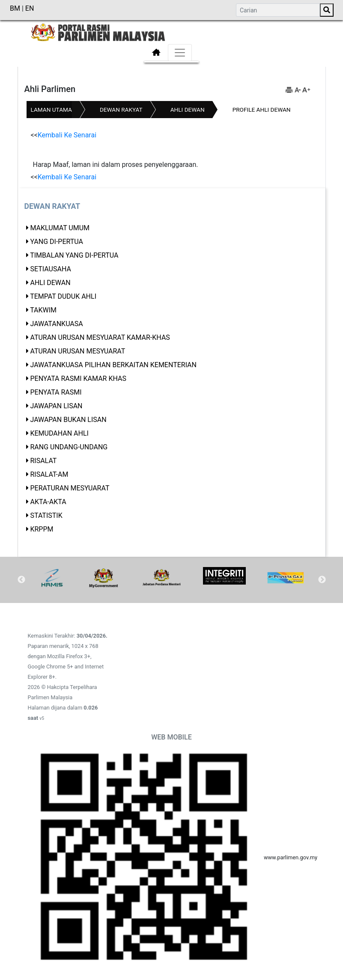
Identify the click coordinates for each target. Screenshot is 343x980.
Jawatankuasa (56, 324)
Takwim (43, 310)
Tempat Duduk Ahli (63, 296)
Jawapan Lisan (56, 406)
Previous (21, 580)
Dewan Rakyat (121, 110)
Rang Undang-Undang (69, 447)
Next (322, 580)
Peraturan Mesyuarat (70, 488)
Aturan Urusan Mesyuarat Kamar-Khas (100, 337)
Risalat (43, 461)
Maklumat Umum (60, 228)
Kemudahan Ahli (59, 433)
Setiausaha (50, 269)
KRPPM (42, 529)
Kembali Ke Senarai (67, 135)
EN (30, 8)
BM (16, 8)
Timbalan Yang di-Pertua (74, 255)
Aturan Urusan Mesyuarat (78, 351)
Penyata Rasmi (56, 392)
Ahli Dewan (188, 110)
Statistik (46, 515)
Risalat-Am (49, 474)
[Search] (278, 10)
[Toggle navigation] (180, 53)
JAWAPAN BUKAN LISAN (68, 420)
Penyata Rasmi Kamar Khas (78, 379)
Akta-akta (48, 502)
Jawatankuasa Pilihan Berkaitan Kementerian (113, 365)
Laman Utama (51, 110)
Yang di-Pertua (56, 242)
